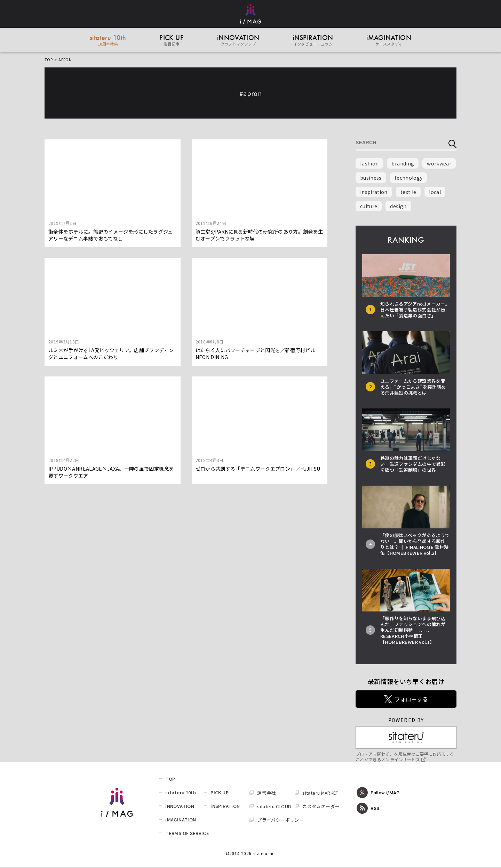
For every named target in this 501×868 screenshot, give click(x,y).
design (398, 207)
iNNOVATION (180, 807)
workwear (439, 164)
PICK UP (219, 793)
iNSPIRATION (225, 807)
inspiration (374, 193)
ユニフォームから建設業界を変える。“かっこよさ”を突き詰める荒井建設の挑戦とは (413, 387)
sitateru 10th (181, 793)
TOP (49, 60)
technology (409, 178)
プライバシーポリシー (280, 821)
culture (369, 207)
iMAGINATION (181, 820)
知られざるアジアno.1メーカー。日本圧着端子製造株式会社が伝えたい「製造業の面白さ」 (415, 310)
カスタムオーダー (321, 807)
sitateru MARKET (320, 793)
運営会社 (266, 793)
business (371, 178)
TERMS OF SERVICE (187, 834)
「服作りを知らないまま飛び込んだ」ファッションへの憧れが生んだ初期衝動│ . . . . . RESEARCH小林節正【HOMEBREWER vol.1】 (413, 631)
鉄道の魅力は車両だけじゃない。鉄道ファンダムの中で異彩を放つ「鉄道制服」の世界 (413, 465)
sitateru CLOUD (274, 807)
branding (403, 164)
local (435, 193)
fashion (369, 164)
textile (408, 193)
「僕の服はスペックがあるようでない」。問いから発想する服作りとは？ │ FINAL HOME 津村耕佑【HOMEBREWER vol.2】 (415, 545)
